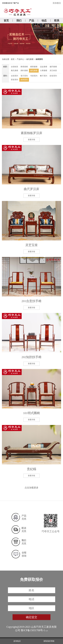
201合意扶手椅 (31, 301)
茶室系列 (14, 80)
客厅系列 (24, 76)
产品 (31, 21)
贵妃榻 (31, 469)
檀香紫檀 (34, 67)
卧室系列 (53, 76)
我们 (19, 21)
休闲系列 (39, 59)
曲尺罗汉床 (31, 189)
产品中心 (20, 59)
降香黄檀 (24, 67)
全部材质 (14, 67)
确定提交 (31, 617)
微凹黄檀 (53, 67)
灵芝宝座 (31, 245)
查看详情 (31, 140)
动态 (44, 21)
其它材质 (53, 71)
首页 (6, 21)
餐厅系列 (44, 76)
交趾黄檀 (44, 67)
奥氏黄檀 (14, 71)
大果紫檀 (44, 71)
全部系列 (14, 76)
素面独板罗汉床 (31, 133)
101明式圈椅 (31, 413)
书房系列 (34, 76)
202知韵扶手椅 (31, 357)
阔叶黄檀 (24, 71)
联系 (57, 21)
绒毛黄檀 (30, 59)
